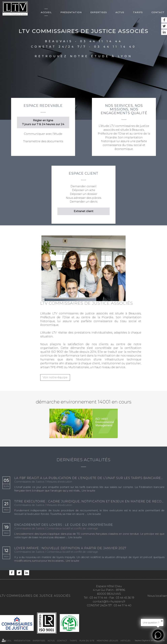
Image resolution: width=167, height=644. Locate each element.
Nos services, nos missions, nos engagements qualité (124, 109)
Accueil (46, 12)
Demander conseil (83, 186)
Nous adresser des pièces (83, 198)
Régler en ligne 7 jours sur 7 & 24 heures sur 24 (43, 122)
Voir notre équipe (55, 377)
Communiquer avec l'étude (43, 134)
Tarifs (138, 12)
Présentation (71, 12)
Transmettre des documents (43, 141)
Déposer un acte (84, 190)
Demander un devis (83, 202)
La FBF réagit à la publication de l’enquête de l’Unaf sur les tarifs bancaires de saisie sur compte (89, 478)
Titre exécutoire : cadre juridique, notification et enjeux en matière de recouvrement (89, 502)
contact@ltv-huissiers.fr (109, 602)
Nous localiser (157, 596)
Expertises (99, 12)
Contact (158, 12)
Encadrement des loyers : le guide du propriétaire (64, 525)
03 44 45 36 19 (125, 598)
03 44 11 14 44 (101, 41)
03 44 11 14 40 (115, 47)
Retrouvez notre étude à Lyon (83, 56)
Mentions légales (107, 641)
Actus (120, 12)
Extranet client (84, 211)
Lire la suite (88, 491)
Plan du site (87, 641)
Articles (126, 641)
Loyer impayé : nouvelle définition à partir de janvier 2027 (70, 548)
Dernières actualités (83, 460)
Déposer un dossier (84, 194)
